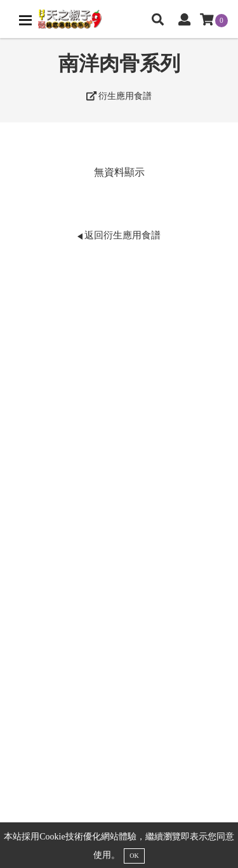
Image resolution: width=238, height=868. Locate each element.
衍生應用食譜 (119, 96)
